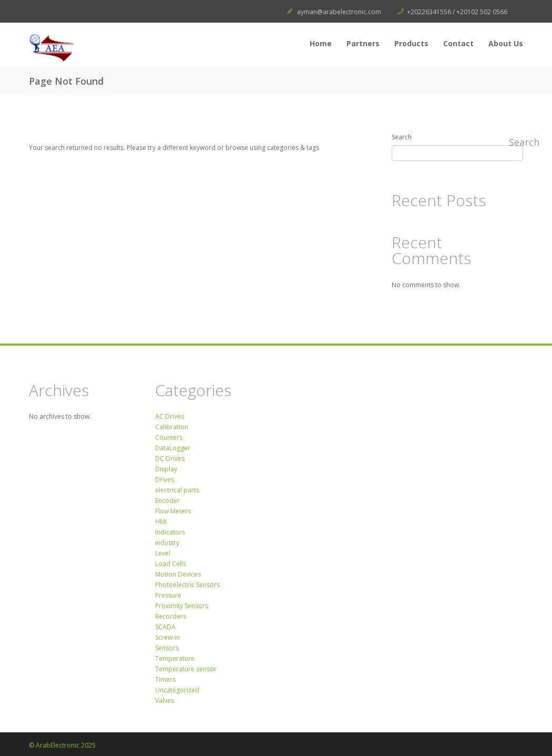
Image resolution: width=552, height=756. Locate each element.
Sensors (167, 648)
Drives (165, 480)
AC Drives (170, 416)
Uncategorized (177, 690)
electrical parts (177, 490)
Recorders (171, 616)
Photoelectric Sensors (187, 585)
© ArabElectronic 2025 (62, 745)
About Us (506, 43)
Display (166, 469)
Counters (169, 437)
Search (402, 137)
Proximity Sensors (182, 606)
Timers (165, 679)
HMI (161, 522)
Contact (458, 43)
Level (163, 553)
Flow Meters (173, 511)
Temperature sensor (186, 669)
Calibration (172, 427)
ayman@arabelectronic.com (339, 12)
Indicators (170, 532)
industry (167, 543)
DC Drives (170, 458)
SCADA (165, 627)
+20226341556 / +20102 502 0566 (457, 12)
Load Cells (171, 564)
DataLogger (173, 448)
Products (411, 43)
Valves (165, 700)
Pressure (168, 595)
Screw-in (167, 637)
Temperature (175, 658)
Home (321, 43)
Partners (363, 43)
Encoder (167, 501)
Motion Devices (178, 574)
